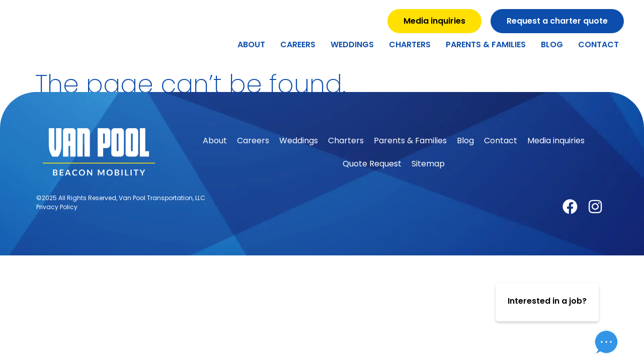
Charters (410, 44)
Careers (298, 44)
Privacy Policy (57, 207)
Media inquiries (556, 141)
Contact (598, 44)
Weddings (352, 44)
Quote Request (372, 164)
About (251, 44)
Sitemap (428, 164)
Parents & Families (486, 44)
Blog (552, 44)
